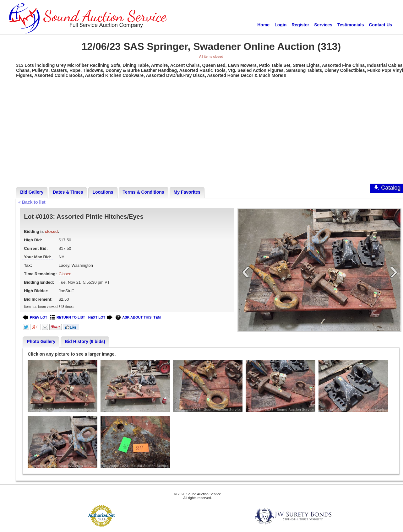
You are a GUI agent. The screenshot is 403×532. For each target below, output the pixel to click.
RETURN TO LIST (68, 317)
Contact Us (380, 25)
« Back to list (32, 202)
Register (300, 25)
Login (280, 25)
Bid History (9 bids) (85, 341)
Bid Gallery (32, 192)
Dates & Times (68, 192)
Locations (103, 192)
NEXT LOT (100, 317)
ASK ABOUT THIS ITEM (138, 317)
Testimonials (351, 25)
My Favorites (187, 192)
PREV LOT (35, 317)
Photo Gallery (41, 341)
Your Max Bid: (37, 257)
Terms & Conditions (144, 192)
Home (263, 25)
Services (323, 25)
